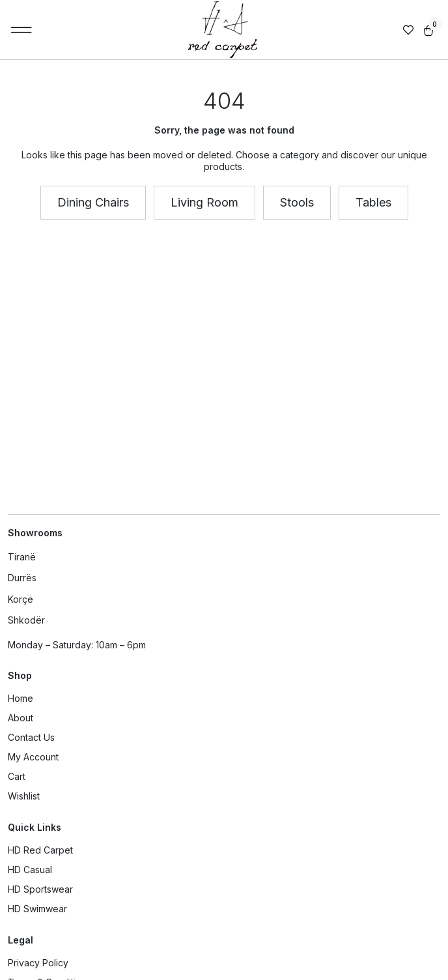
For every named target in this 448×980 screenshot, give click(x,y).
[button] (22, 30)
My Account (33, 757)
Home (21, 698)
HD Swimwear (37, 909)
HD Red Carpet (40, 850)
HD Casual (30, 870)
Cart (17, 776)
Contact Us (31, 737)
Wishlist (24, 796)
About (21, 718)
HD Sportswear (40, 889)
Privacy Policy (38, 963)
